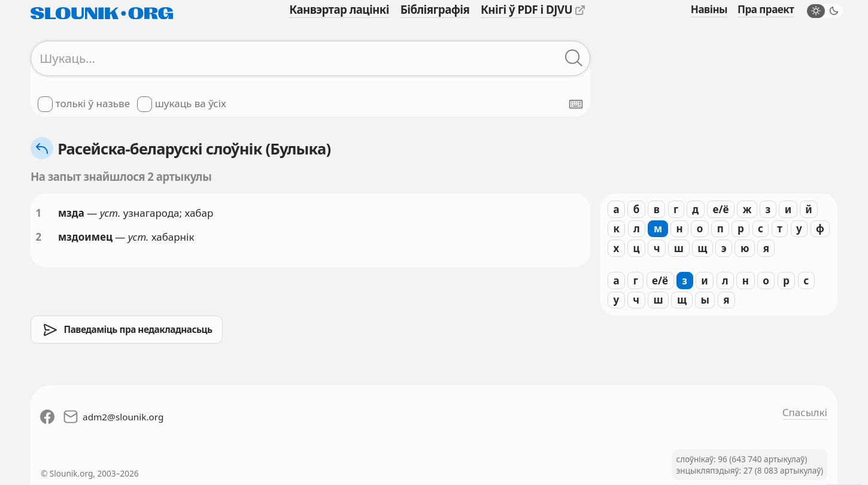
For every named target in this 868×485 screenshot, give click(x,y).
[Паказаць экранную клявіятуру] (576, 104)
